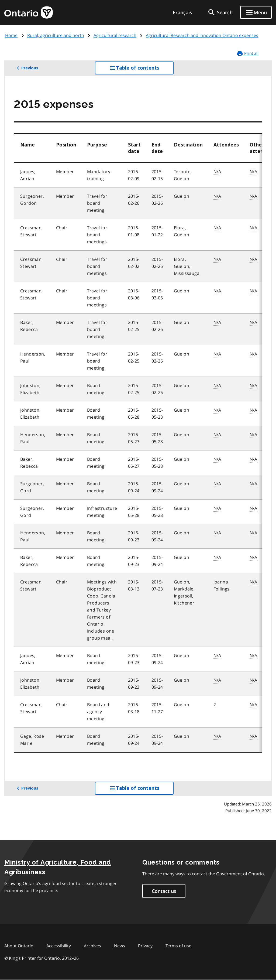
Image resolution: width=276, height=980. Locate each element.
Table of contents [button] (142, 69)
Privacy (145, 946)
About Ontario (19, 946)
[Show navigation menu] (256, 12)
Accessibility (59, 946)
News (120, 946)
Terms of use (178, 946)
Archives (92, 946)
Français (182, 12)
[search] (220, 12)
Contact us (164, 891)
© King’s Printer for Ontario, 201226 (42, 958)
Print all (248, 53)
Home (11, 35)
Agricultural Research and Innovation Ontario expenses (202, 35)
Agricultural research (115, 35)
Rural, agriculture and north (56, 35)
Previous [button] (27, 68)
